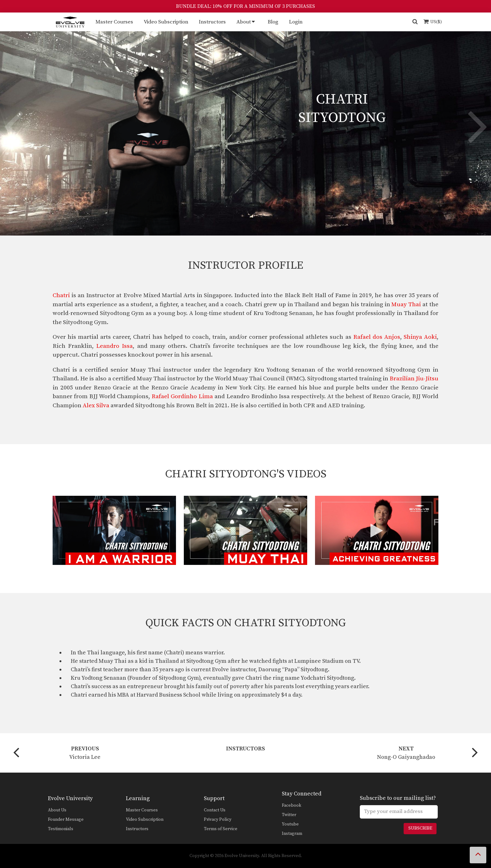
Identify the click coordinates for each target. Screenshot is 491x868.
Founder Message (66, 820)
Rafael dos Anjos (377, 337)
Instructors (212, 22)
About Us (57, 810)
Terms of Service (221, 829)
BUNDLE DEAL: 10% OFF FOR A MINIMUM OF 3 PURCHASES (246, 6)
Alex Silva (96, 406)
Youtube (290, 824)
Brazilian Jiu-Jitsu (414, 379)
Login (296, 22)
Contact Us (215, 810)
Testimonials (61, 829)
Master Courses (114, 22)
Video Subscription (166, 22)
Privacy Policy (218, 820)
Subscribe (420, 828)
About (244, 22)
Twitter (289, 815)
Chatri (61, 295)
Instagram (292, 834)
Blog (273, 22)
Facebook (292, 805)
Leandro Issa (114, 346)
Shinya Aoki (420, 337)
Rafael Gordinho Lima (182, 396)
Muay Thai (406, 305)
